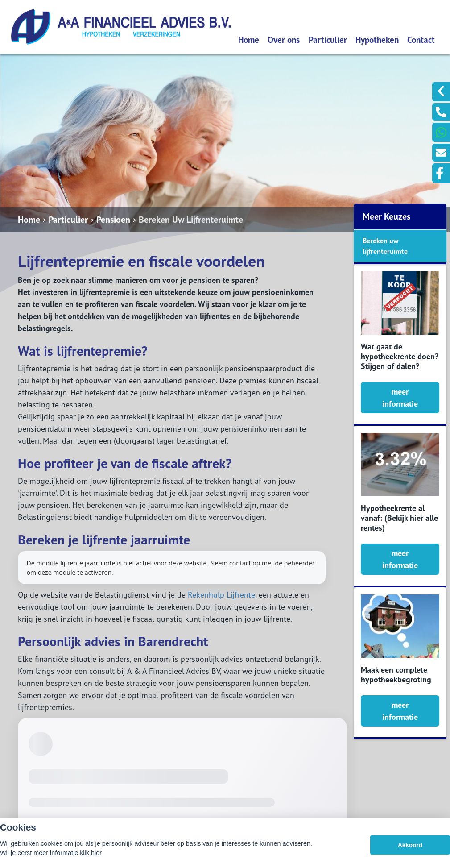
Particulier (328, 39)
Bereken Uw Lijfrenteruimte (191, 220)
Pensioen (113, 220)
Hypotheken (377, 39)
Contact (421, 39)
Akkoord (410, 845)
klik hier (91, 853)
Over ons (284, 39)
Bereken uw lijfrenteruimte (385, 246)
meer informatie (400, 398)
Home (249, 39)
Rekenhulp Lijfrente (221, 595)
